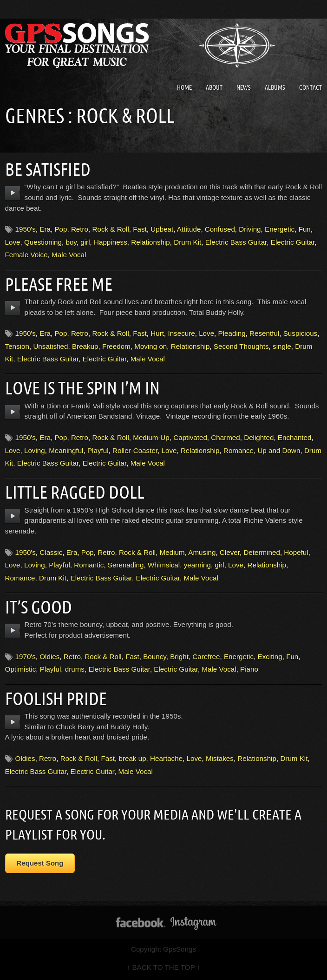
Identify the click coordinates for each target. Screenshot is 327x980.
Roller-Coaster (135, 450)
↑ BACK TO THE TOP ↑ (164, 967)
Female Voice (26, 255)
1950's (26, 229)
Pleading (232, 333)
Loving (35, 450)
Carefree (206, 657)
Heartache (166, 758)
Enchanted (295, 437)
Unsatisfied (50, 346)
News (244, 87)
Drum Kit (187, 242)
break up (132, 758)
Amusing (202, 552)
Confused (220, 229)
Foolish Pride (56, 699)
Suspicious (300, 333)
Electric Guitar (293, 242)
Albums (275, 87)
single (282, 346)
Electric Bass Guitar (236, 242)
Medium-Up (151, 437)
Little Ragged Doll (75, 492)
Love (13, 242)
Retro (80, 229)
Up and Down (279, 450)
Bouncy (155, 657)
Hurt (157, 333)
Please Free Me (59, 284)
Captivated (190, 437)
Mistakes (220, 758)
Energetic (280, 229)
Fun (305, 229)
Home (184, 87)
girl (85, 242)
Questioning (43, 242)
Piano (249, 669)
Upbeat (162, 229)
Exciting (270, 657)
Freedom (116, 346)
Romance (239, 450)
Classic (51, 552)
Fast (140, 229)
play (13, 193)
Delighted (259, 437)
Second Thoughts (241, 346)
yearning (197, 565)
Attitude (189, 229)
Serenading (126, 565)
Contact (311, 87)
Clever (230, 552)
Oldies (49, 657)
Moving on (150, 346)
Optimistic (21, 669)
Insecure (181, 333)
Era (45, 229)
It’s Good (39, 607)
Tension (17, 346)
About (214, 87)
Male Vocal (69, 255)
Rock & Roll (110, 229)
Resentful (264, 333)
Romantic (89, 565)
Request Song (40, 863)
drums (75, 669)
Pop (61, 229)
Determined (262, 552)
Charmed (225, 437)
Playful (98, 450)
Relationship (150, 242)
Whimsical (164, 565)
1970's (26, 657)
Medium (172, 552)
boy (71, 242)
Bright (179, 657)
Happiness (111, 242)
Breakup (85, 346)
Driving (250, 229)
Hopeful (296, 552)
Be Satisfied (48, 169)
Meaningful (66, 450)
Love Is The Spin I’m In (82, 388)
